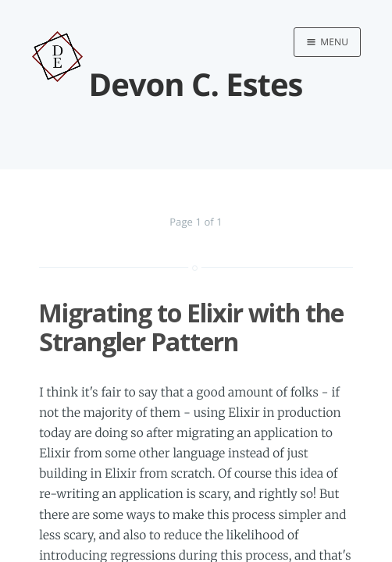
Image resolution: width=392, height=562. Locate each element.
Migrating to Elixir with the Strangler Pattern (191, 327)
